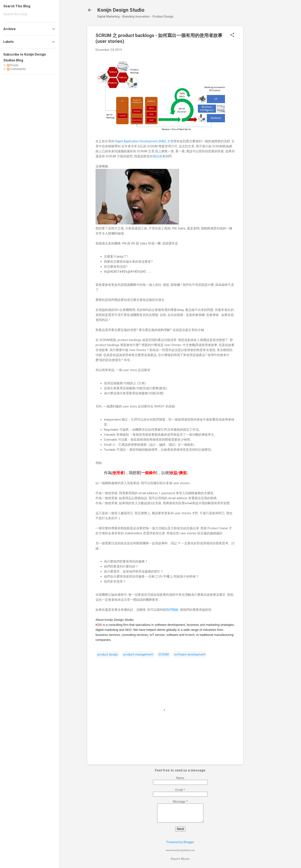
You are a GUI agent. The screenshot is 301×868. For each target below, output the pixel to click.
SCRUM (164, 654)
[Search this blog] (30, 14)
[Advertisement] (260, 89)
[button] (232, 35)
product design (108, 654)
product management (138, 654)
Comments (16, 69)
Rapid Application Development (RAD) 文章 (144, 141)
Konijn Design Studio (121, 10)
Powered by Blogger (180, 842)
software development (190, 654)
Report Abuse (180, 859)
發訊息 (158, 156)
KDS (99, 625)
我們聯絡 (172, 610)
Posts (13, 65)
